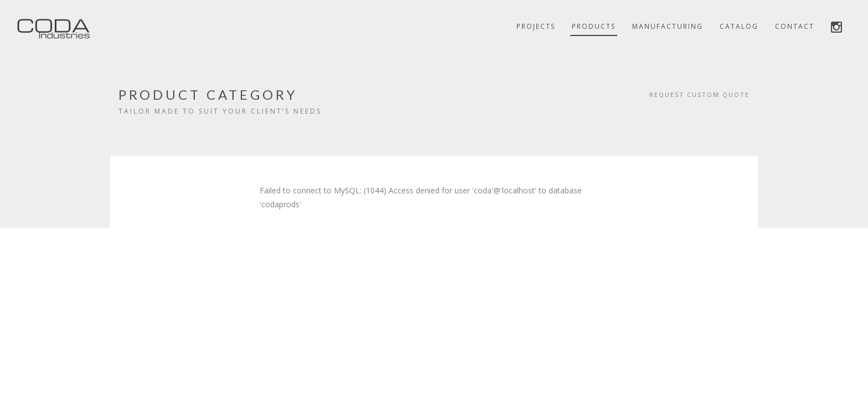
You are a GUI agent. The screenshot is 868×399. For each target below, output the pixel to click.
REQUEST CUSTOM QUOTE (699, 94)
